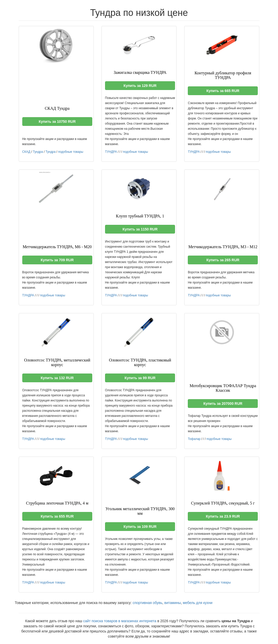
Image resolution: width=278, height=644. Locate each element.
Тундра (38, 152)
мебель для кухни (198, 603)
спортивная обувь (148, 603)
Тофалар (194, 439)
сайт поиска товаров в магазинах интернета (120, 621)
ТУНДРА (111, 152)
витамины (173, 603)
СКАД (26, 152)
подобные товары (71, 152)
